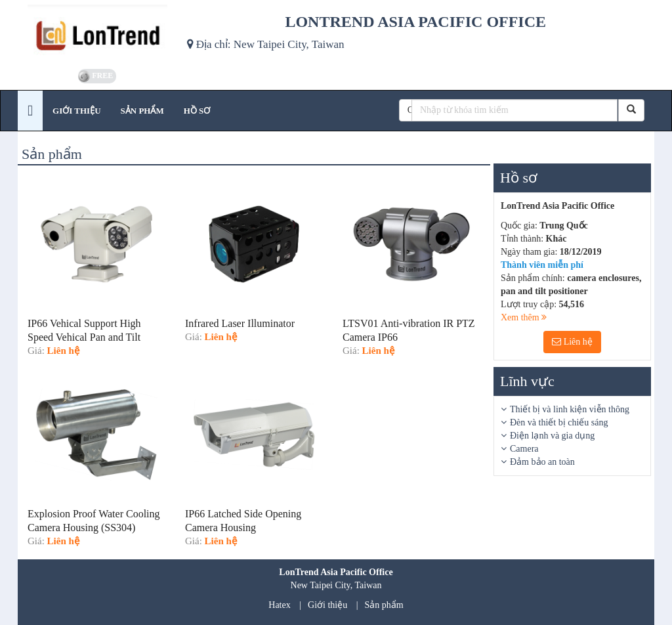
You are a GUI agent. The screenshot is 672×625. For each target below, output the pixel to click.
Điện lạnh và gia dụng (552, 436)
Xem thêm (524, 317)
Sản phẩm (384, 605)
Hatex (279, 605)
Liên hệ (572, 342)
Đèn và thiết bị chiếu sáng (559, 422)
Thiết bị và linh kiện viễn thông (570, 409)
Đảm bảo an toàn (542, 462)
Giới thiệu (327, 605)
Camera (524, 449)
